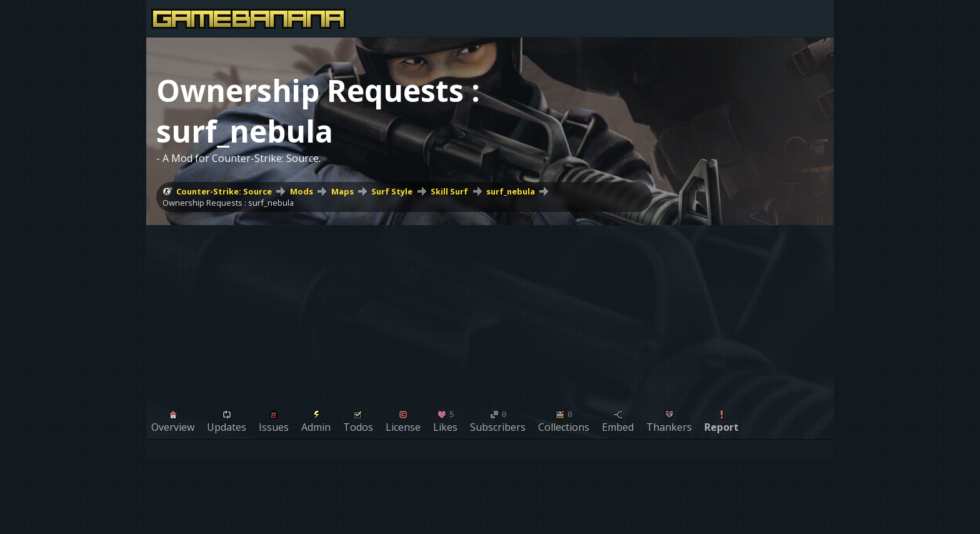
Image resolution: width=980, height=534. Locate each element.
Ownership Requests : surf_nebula (228, 203)
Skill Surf (449, 191)
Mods (302, 191)
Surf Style (392, 191)
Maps (342, 191)
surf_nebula (511, 191)
